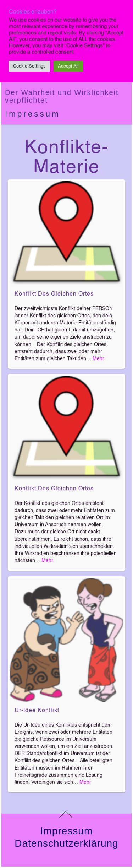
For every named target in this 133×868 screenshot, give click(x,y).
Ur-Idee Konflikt (37, 711)
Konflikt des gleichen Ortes (54, 294)
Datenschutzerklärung (66, 843)
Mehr (98, 359)
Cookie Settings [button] (29, 66)
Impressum (33, 114)
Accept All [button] (68, 66)
